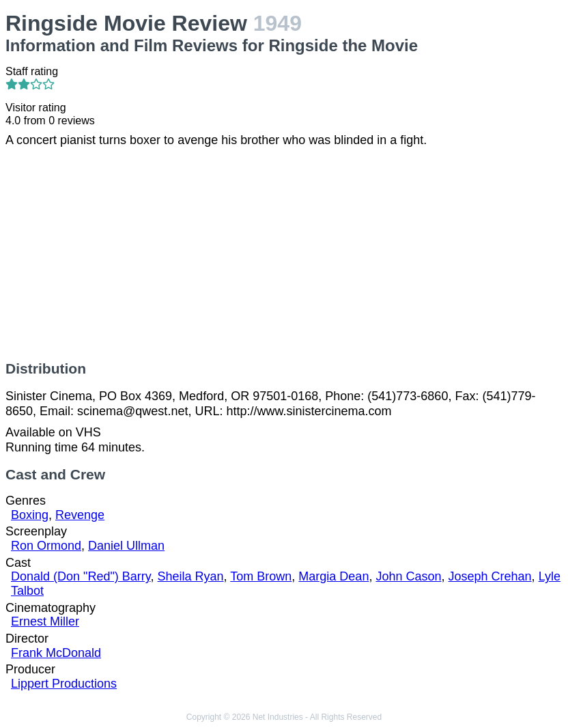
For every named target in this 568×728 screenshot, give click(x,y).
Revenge (80, 515)
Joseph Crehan (490, 576)
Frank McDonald (56, 653)
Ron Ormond (46, 546)
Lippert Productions (64, 684)
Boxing (30, 515)
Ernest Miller (45, 621)
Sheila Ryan (191, 576)
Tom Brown (261, 576)
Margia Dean (333, 576)
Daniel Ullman (126, 546)
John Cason (408, 576)
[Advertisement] (284, 254)
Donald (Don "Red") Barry (81, 576)
